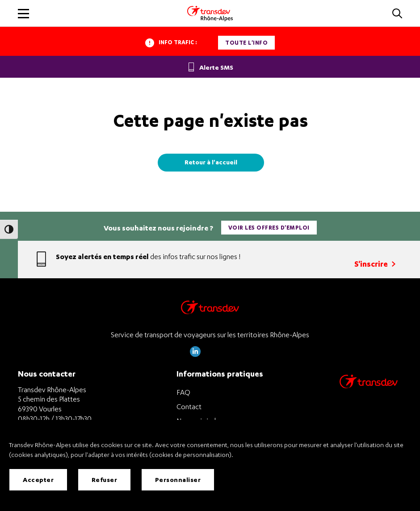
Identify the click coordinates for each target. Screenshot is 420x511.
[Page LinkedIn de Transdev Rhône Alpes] (195, 354)
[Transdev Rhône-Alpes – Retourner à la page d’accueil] (210, 310)
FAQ (183, 392)
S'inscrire (375, 264)
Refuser (105, 480)
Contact (189, 406)
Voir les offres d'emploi (269, 228)
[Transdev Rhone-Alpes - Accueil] (210, 13)
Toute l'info (246, 43)
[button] (397, 14)
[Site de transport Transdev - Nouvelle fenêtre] (369, 393)
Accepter (38, 480)
